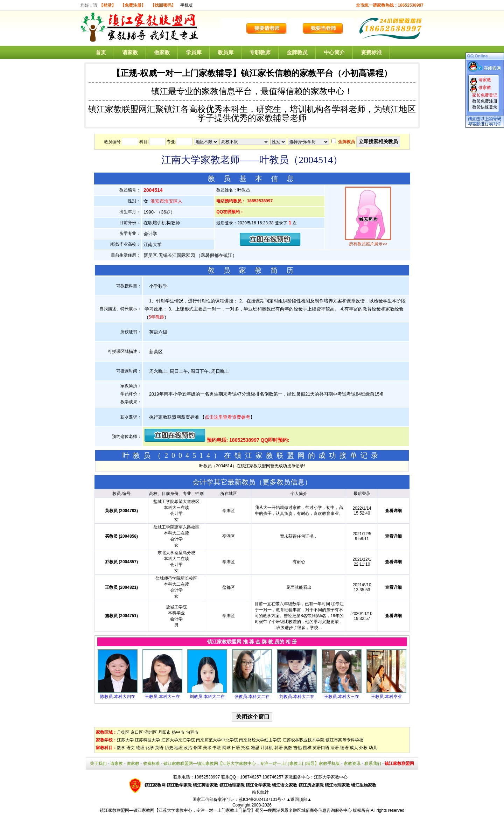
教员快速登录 (485, 107)
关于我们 (98, 763)
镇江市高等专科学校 (344, 740)
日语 (236, 748)
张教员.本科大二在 (252, 697)
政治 (188, 748)
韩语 (279, 748)
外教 (363, 748)
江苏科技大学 (147, 740)
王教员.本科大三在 (162, 697)
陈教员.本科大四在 (117, 697)
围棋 (307, 748)
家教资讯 (352, 763)
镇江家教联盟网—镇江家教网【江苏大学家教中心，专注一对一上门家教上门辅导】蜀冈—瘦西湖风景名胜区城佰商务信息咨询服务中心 (226, 810)
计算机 (267, 748)
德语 (344, 748)
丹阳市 (164, 732)
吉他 (297, 748)
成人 (354, 748)
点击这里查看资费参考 (227, 417)
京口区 (137, 732)
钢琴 (198, 748)
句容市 (192, 732)
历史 (169, 748)
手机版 (187, 5)
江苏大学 (125, 740)
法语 (335, 748)
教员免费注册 (485, 101)
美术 (207, 748)
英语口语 (321, 748)
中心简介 (334, 52)
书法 (217, 748)
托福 (245, 748)
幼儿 (373, 748)
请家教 (130, 52)
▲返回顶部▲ (299, 799)
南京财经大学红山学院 (260, 740)
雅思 (255, 748)
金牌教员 (297, 52)
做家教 (162, 52)
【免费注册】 (133, 5)
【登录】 (107, 5)
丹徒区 (123, 732)
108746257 (273, 777)
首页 (101, 52)
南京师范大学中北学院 (217, 740)
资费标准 (371, 52)
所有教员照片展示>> (368, 244)
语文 (131, 748)
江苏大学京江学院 (178, 740)
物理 (140, 748)
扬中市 (178, 732)
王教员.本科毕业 (386, 697)
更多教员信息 (283, 482)
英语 (159, 748)
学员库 (194, 52)
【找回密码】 (163, 5)
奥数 (288, 748)
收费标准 (152, 763)
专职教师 (260, 52)
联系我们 (373, 763)
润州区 (151, 732)
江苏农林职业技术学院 (303, 740)
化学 (150, 748)
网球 (226, 748)
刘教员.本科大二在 (207, 697)
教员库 (226, 52)
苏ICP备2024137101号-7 (263, 799)
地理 (178, 748)
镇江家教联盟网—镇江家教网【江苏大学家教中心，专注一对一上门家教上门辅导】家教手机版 (252, 763)
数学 (121, 748)
